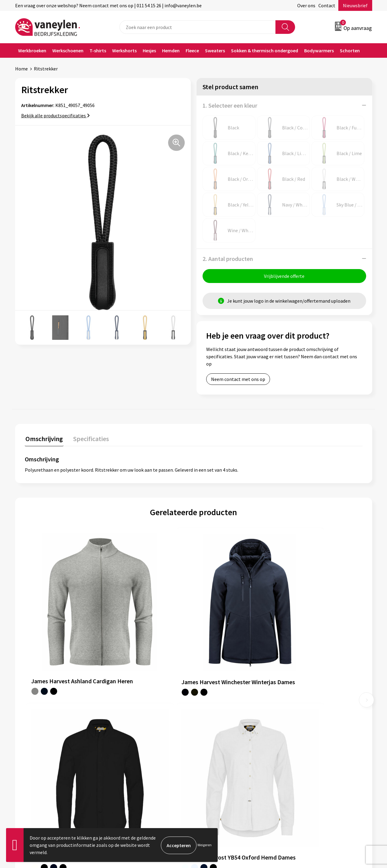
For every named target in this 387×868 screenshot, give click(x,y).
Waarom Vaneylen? (132, 736)
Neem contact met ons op (238, 380)
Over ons (306, 5)
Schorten (350, 50)
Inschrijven (348, 809)
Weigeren (205, 845)
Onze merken (126, 717)
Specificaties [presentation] (89, 439)
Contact (327, 5)
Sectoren (122, 727)
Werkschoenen (68, 50)
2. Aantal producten (228, 259)
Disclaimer (300, 727)
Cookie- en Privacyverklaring (319, 717)
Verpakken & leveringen (225, 727)
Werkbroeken (32, 50)
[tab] (44, 440)
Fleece (192, 50)
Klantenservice (217, 708)
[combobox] (198, 27)
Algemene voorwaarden (314, 708)
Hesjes (149, 50)
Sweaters (215, 50)
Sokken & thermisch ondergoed (265, 50)
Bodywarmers (319, 50)
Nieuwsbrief (355, 5)
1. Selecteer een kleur (230, 105)
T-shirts (98, 50)
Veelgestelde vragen (133, 754)
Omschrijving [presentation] (44, 439)
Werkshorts (124, 50)
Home (21, 69)
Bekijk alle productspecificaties (55, 115)
